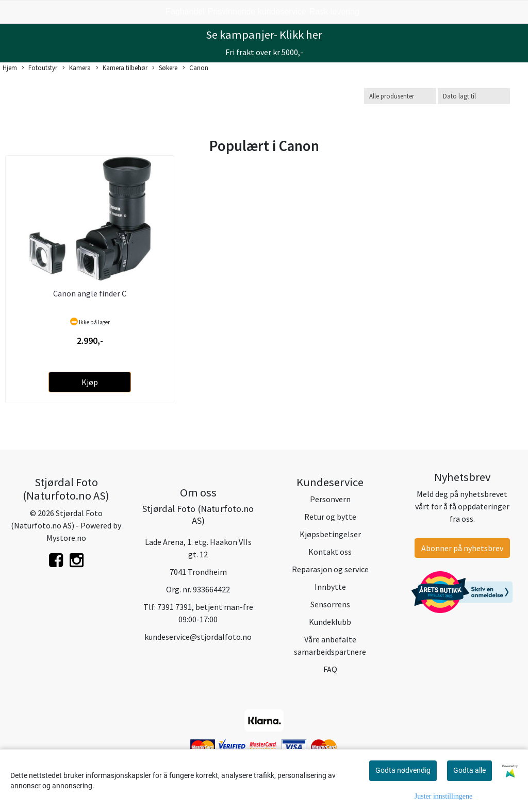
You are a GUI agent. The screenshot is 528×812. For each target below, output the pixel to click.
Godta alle (469, 770)
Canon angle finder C (90, 293)
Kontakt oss (330, 552)
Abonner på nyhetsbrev (462, 548)
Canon (195, 68)
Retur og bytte (330, 517)
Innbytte (330, 587)
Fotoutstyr (39, 68)
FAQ (330, 669)
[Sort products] (474, 96)
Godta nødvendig (403, 770)
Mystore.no (66, 538)
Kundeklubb (330, 622)
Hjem (10, 68)
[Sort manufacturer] (400, 96)
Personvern (330, 499)
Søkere (165, 68)
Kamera (77, 68)
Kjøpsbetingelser (330, 534)
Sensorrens (330, 604)
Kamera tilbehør (122, 68)
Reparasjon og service (330, 569)
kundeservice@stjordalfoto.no (198, 637)
